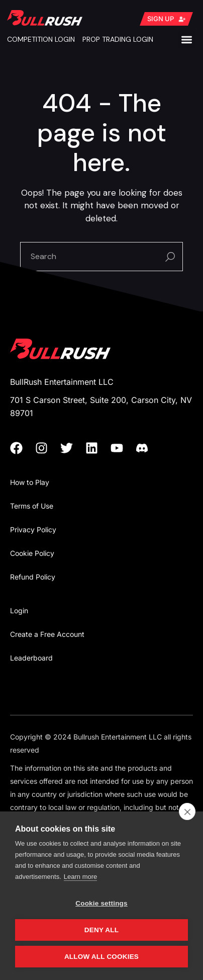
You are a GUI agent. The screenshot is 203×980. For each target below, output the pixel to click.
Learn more (80, 877)
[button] (187, 39)
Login (19, 610)
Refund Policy (33, 577)
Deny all (101, 930)
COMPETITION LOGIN (41, 39)
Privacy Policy (33, 529)
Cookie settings (101, 903)
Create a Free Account (47, 634)
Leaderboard (31, 658)
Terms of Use (32, 506)
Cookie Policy (32, 553)
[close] (187, 811)
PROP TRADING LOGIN (118, 39)
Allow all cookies (101, 957)
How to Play (30, 482)
